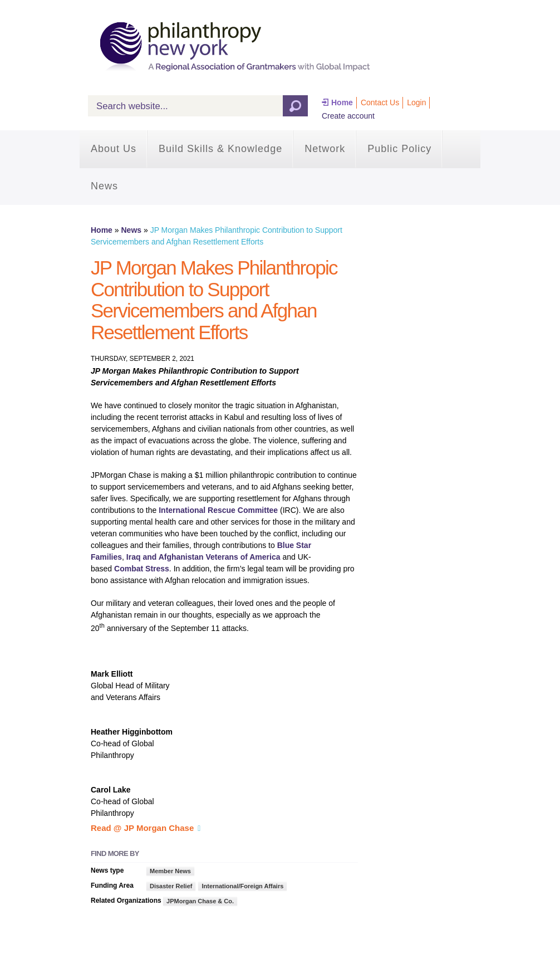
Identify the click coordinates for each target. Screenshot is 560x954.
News (104, 186)
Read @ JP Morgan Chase (142, 828)
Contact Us (380, 102)
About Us (114, 149)
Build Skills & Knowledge (220, 149)
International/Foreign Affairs (242, 886)
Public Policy (399, 149)
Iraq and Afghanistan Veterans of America (203, 557)
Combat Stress (142, 569)
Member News (170, 871)
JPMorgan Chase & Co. (200, 901)
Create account (348, 116)
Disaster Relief (171, 886)
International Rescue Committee (218, 510)
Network (325, 149)
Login (416, 102)
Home (342, 102)
